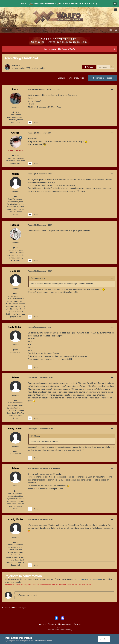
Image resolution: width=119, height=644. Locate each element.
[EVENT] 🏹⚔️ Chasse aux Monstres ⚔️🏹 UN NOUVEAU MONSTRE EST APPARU (57, 4)
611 (16, 248)
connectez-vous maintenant (89, 579)
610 (16, 542)
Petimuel (15, 225)
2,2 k (16, 112)
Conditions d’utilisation (43, 641)
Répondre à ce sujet (102, 78)
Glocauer (15, 271)
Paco (18, 65)
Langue (42, 624)
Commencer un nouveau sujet (71, 78)
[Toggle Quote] (32, 278)
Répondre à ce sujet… (27, 595)
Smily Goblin (15, 327)
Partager (89, 67)
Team (31, 98)
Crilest (15, 133)
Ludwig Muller (15, 519)
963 (16, 350)
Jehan (15, 174)
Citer (36, 122)
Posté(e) (40, 89)
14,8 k (16, 156)
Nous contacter (65, 624)
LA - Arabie (40, 68)
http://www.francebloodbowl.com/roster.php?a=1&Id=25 (52, 185)
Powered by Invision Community (60, 630)
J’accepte (106, 639)
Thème (52, 624)
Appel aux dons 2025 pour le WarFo (60, 49)
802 (16, 294)
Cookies (78, 624)
